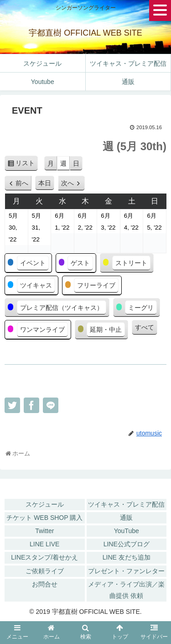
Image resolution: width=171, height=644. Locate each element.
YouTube (127, 531)
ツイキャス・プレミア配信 (126, 504)
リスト (27, 165)
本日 (45, 183)
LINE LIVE (44, 544)
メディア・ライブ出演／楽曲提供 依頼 (126, 590)
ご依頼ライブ (45, 571)
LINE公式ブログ (127, 544)
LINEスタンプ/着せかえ (44, 557)
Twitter (44, 531)
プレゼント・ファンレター (126, 571)
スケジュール (45, 504)
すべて (145, 327)
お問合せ (45, 584)
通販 (126, 518)
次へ (67, 183)
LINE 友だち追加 (127, 557)
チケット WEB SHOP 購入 (44, 518)
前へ (22, 183)
